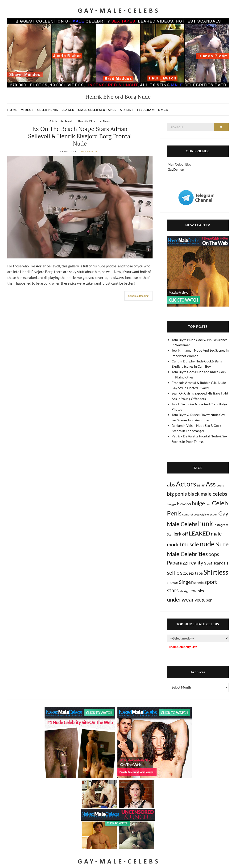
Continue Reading (138, 296)
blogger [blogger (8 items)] (172, 504)
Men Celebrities (179, 164)
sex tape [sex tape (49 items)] (196, 573)
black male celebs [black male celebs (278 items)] (207, 494)
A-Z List (126, 110)
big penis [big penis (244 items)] (177, 494)
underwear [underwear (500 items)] (180, 599)
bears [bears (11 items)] (220, 485)
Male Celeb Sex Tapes (97, 110)
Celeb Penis (48, 110)
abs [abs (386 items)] (171, 484)
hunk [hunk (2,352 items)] (205, 523)
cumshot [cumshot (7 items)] (188, 514)
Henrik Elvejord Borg (94, 121)
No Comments (90, 151)
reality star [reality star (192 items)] (201, 563)
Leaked (68, 110)
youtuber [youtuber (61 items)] (203, 600)
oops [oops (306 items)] (214, 554)
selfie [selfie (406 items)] (173, 573)
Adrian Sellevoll (62, 121)
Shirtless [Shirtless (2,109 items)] (216, 572)
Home (12, 110)
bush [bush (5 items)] (209, 504)
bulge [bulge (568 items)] (198, 503)
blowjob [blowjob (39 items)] (184, 504)
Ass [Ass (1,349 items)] (211, 484)
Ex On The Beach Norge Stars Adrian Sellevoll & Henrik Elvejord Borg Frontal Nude (80, 136)
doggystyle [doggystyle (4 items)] (200, 514)
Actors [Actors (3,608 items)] (186, 484)
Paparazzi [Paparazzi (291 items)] (178, 563)
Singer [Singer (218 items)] (186, 582)
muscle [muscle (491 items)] (190, 544)
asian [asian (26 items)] (201, 485)
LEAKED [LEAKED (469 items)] (199, 533)
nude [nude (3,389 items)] (207, 544)
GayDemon (176, 169)
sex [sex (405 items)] (184, 573)
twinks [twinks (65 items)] (198, 591)
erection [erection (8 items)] (212, 514)
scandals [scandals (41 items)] (221, 563)
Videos (27, 110)
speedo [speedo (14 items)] (199, 583)
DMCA (163, 110)
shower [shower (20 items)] (173, 582)
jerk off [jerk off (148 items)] (181, 534)
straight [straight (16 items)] (185, 591)
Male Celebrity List (183, 647)
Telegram (146, 110)
